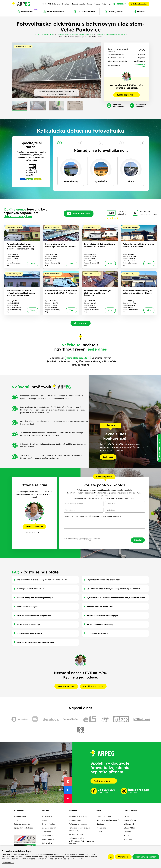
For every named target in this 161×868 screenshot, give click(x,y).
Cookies (127, 832)
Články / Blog (129, 828)
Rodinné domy (20, 816)
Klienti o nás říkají (104, 816)
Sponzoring (101, 828)
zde (90, 540)
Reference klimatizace (78, 824)
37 (135, 213)
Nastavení (111, 857)
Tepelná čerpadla (79, 5)
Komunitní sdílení (48, 824)
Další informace (8, 863)
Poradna (97, 5)
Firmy (16, 820)
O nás (104, 5)
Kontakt (127, 835)
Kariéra (99, 832)
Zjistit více (108, 457)
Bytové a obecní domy (23, 824)
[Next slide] (97, 70)
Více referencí (81, 323)
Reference (56, 5)
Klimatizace (66, 5)
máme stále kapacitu (77, 358)
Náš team (100, 824)
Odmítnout (123, 857)
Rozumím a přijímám (146, 857)
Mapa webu (129, 839)
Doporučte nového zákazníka (108, 820)
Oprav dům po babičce (23, 828)
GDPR (126, 816)
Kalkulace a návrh (49, 828)
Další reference (15, 209)
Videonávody (129, 824)
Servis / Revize (48, 839)
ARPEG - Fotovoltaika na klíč (44, 34)
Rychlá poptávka (104, 781)
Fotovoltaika (19, 811)
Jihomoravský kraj (18, 216)
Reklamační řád (130, 820)
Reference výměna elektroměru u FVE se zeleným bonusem (81, 841)
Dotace (89, 5)
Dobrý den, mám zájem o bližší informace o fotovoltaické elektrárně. (104, 521)
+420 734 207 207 (34, 527)
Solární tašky (47, 843)
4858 (111, 213)
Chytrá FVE (47, 5)
